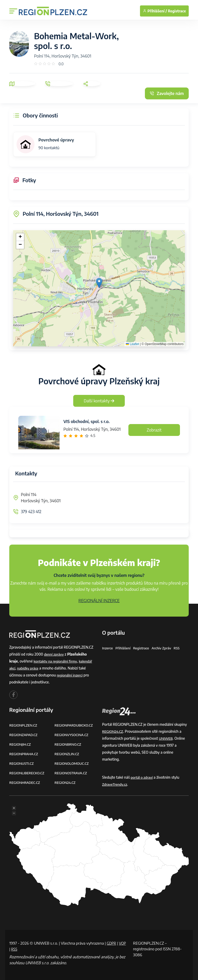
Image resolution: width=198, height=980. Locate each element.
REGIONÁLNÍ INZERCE (99, 601)
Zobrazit (154, 430)
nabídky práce (29, 668)
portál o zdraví (142, 777)
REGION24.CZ (66, 782)
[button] (99, 283)
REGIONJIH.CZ (21, 744)
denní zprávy (55, 654)
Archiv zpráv (164, 648)
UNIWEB (166, 738)
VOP (13, 949)
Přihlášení (124, 648)
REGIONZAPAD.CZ (24, 735)
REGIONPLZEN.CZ (24, 725)
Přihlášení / (155, 11)
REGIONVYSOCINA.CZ (73, 735)
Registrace (177, 11)
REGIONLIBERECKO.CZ (28, 773)
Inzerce (108, 648)
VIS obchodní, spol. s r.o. (86, 421)
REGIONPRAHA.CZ (24, 754)
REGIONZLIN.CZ (68, 754)
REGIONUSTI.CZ (22, 763)
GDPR (112, 943)
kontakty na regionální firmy (56, 661)
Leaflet (132, 344)
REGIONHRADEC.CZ (26, 782)
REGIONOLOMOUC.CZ (73, 763)
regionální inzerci (70, 675)
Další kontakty (99, 401)
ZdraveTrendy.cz (115, 784)
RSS (180, 648)
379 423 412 (31, 512)
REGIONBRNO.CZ (69, 744)
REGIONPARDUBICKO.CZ (75, 725)
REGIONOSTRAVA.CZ (72, 773)
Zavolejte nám (167, 93)
